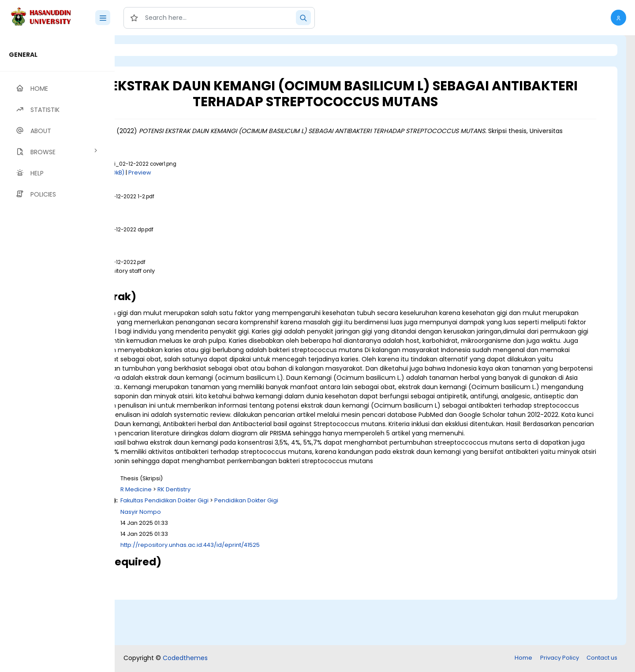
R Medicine (246, 536)
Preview (250, 173)
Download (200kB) (208, 173)
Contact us (602, 659)
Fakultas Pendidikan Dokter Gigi (275, 547)
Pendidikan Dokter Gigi (357, 547)
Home (523, 659)
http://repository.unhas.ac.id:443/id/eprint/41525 (300, 591)
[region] (57, 354)
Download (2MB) (194, 279)
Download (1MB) (193, 205)
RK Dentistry (284, 536)
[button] (618, 18)
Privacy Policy (560, 659)
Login (152, 50)
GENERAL (23, 55)
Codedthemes (185, 659)
